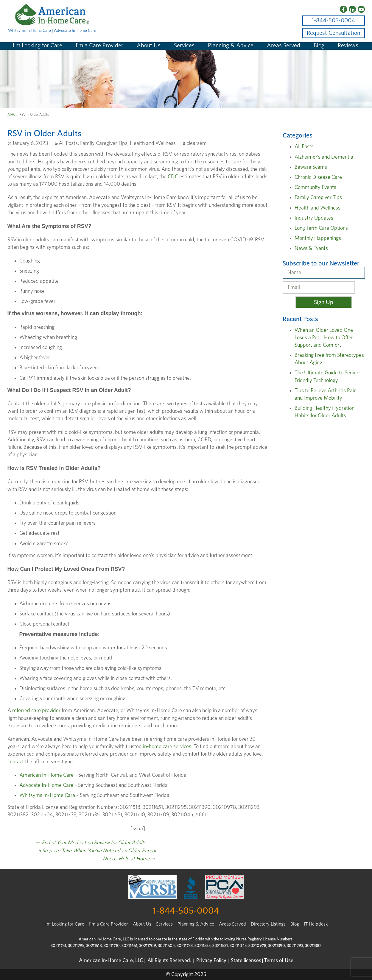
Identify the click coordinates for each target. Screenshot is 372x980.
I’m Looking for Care (38, 46)
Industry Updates (314, 218)
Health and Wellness (153, 143)
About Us (149, 46)
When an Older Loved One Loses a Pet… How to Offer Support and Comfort (324, 338)
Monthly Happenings (318, 238)
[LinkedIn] (352, 9)
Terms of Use (279, 961)
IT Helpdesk (316, 924)
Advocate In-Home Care (46, 785)
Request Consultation (333, 33)
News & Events (311, 248)
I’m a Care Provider (99, 46)
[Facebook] (343, 9)
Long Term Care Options (321, 228)
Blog (319, 46)
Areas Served (284, 46)
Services (184, 46)
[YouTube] (361, 9)
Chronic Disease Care (318, 177)
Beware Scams (311, 167)
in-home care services (167, 747)
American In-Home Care (46, 775)
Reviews (348, 46)
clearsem (197, 143)
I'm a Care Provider (109, 924)
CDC (173, 177)
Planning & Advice (231, 46)
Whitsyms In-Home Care (47, 795)
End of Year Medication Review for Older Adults (91, 843)
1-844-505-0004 (333, 21)
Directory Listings (268, 924)
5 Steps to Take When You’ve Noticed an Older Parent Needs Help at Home (97, 855)
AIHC (11, 115)
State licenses (246, 961)
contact (16, 762)
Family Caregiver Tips (104, 143)
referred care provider (36, 711)
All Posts (68, 143)
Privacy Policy (211, 961)
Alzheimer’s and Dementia (324, 157)
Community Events (315, 187)
